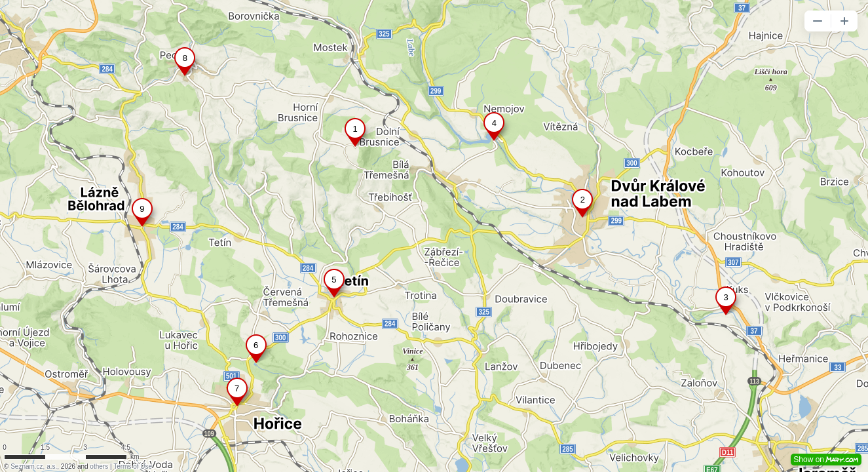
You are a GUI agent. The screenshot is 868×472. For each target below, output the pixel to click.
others (99, 466)
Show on (826, 460)
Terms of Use (133, 466)
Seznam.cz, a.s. (34, 466)
